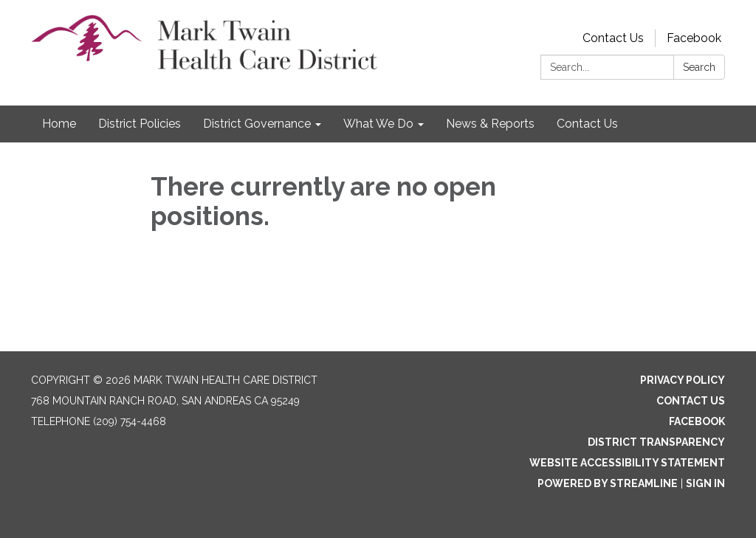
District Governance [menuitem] (257, 124)
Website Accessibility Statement (627, 463)
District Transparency (656, 442)
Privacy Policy (683, 380)
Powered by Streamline (608, 483)
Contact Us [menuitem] (587, 124)
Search (699, 67)
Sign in (705, 483)
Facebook (694, 38)
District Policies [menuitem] (140, 124)
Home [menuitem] (59, 124)
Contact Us (613, 38)
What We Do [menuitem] (378, 124)
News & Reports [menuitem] (490, 124)
